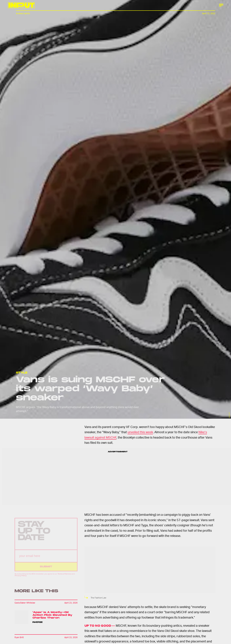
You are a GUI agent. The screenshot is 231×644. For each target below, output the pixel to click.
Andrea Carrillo (23, 13)
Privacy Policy (21, 578)
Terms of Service (65, 576)
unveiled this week (140, 432)
